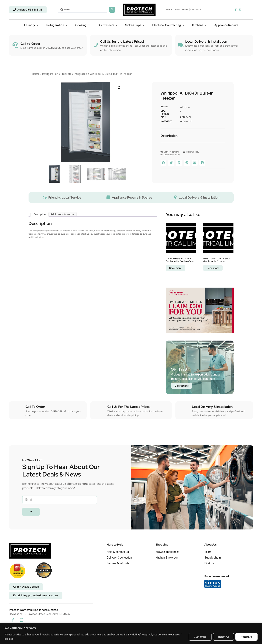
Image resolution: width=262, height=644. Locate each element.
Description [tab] (40, 214)
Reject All (223, 637)
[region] (131, 633)
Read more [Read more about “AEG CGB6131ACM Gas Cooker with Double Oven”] (175, 268)
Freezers (66, 74)
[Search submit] (112, 10)
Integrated (81, 74)
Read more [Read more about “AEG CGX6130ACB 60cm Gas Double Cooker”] (213, 268)
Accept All (246, 637)
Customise (200, 637)
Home (36, 74)
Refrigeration (50, 74)
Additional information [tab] (62, 214)
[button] (32, 25)
